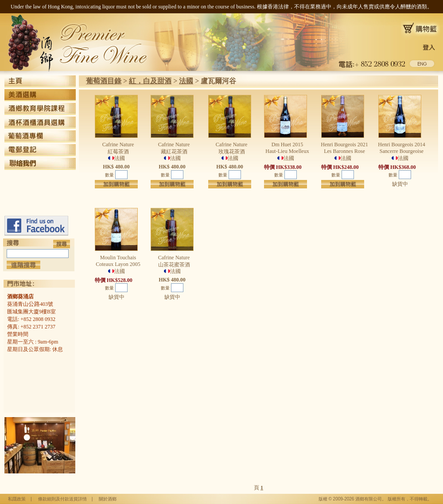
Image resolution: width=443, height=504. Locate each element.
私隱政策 (17, 499)
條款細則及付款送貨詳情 (62, 499)
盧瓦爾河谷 (218, 81)
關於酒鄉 (108, 499)
